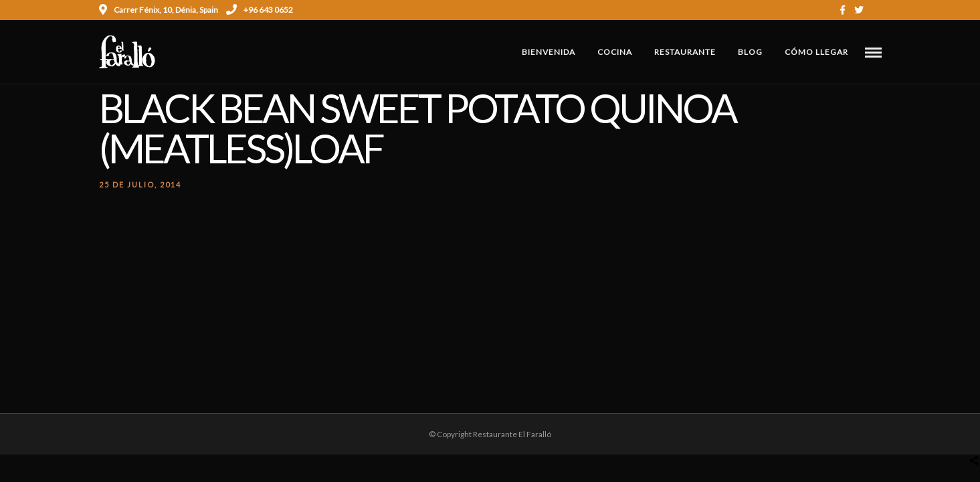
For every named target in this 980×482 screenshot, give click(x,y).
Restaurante (685, 52)
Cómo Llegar (816, 52)
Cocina (615, 52)
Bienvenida (549, 52)
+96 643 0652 (260, 10)
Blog (750, 52)
